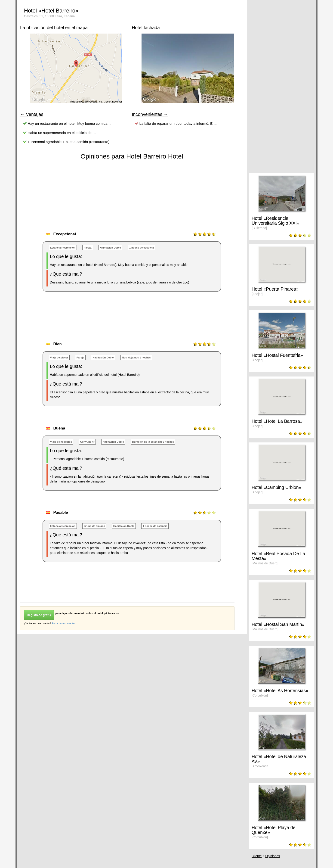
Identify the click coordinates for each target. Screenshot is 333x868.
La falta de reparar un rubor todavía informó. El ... (178, 123)
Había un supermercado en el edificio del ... (62, 133)
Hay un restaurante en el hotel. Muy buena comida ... (70, 123)
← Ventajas (32, 114)
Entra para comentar (63, 623)
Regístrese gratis (39, 615)
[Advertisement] (104, 321)
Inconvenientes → (150, 114)
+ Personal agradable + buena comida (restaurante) (69, 142)
